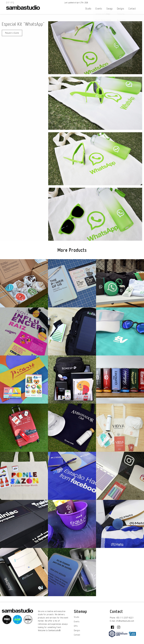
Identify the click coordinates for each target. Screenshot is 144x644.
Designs (121, 9)
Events (99, 9)
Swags (109, 9)
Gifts (76, 626)
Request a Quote (12, 33)
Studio (88, 9)
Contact (132, 9)
